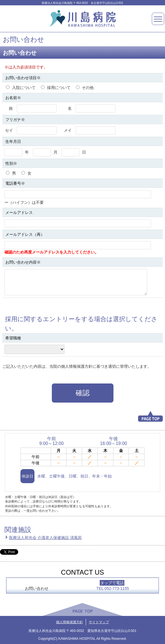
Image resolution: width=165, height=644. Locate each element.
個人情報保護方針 (69, 622)
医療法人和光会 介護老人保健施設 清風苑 (45, 538)
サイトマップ (99, 622)
